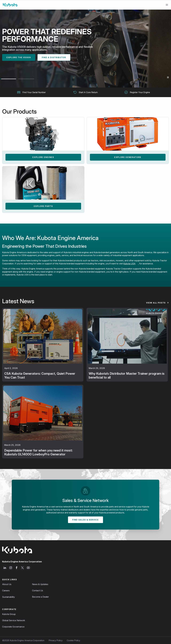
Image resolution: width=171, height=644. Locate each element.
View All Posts (156, 303)
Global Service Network (14, 620)
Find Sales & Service (85, 520)
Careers (6, 591)
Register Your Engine (137, 92)
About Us (7, 584)
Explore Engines (43, 157)
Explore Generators (128, 157)
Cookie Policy (73, 640)
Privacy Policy (56, 640)
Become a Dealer (40, 597)
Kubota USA (129, 264)
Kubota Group (9, 614)
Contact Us (38, 591)
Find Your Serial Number (31, 92)
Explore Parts (43, 206)
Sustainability (8, 597)
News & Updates (40, 584)
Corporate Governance (13, 627)
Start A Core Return (85, 92)
